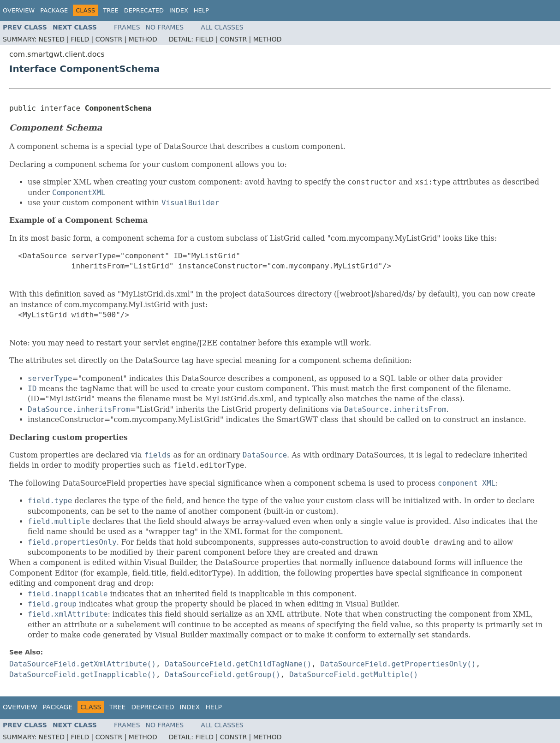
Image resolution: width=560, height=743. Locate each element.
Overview (19, 10)
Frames (127, 27)
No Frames (165, 27)
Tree (110, 10)
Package (54, 10)
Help (201, 10)
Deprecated (144, 10)
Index (179, 10)
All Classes (222, 27)
